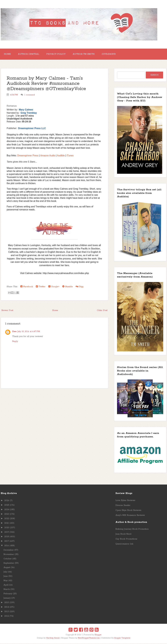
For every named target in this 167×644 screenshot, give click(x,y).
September (9, 564)
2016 (7, 546)
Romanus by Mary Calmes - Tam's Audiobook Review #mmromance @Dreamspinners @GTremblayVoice (46, 84)
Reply (15, 342)
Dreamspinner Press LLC (32, 129)
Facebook (27, 287)
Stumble (68, 287)
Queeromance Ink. (124, 544)
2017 (7, 542)
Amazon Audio (48, 156)
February (8, 594)
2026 (7, 501)
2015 (7, 603)
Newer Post (7, 311)
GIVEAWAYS (111, 54)
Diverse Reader (123, 506)
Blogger (98, 635)
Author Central (29, 54)
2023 (7, 515)
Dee (14, 332)
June (6, 577)
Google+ (54, 287)
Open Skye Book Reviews (128, 511)
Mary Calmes (26, 110)
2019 (7, 533)
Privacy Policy (57, 54)
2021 (7, 524)
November (9, 555)
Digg (80, 287)
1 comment (30, 95)
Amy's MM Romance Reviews (130, 516)
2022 (7, 519)
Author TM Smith (85, 54)
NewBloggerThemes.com (89, 639)
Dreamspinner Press (28, 156)
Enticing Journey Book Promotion (132, 530)
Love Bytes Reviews (125, 501)
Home (8, 54)
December (9, 550)
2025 (7, 505)
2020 (7, 528)
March (7, 590)
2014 (7, 607)
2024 (7, 510)
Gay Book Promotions (126, 540)
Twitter (41, 287)
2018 (7, 537)
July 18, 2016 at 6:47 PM (29, 332)
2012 (7, 616)
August (7, 568)
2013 (7, 612)
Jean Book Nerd (123, 535)
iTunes (70, 156)
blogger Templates (122, 639)
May (6, 581)
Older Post (102, 311)
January (7, 598)
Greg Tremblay (29, 113)
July (5, 572)
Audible (61, 156)
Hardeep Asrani (53, 639)
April (6, 585)
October (8, 559)
